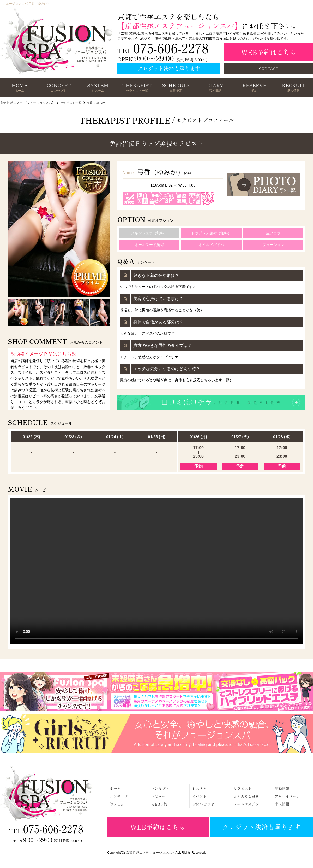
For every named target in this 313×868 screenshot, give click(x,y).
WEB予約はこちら (269, 52)
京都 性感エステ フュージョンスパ (150, 853)
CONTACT (269, 68)
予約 (198, 466)
